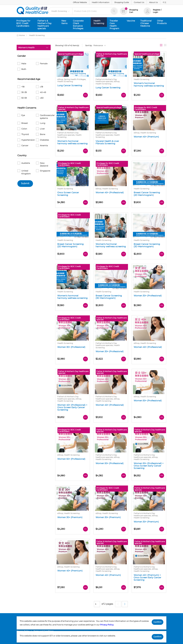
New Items (64, 22)
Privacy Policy (107, 625)
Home (21, 35)
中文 (165, 2)
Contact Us (139, 2)
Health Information (101, 2)
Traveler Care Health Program (114, 25)
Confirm (158, 622)
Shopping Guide (122, 2)
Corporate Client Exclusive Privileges (78, 25)
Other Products (162, 22)
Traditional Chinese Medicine (146, 23)
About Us (153, 2)
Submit (25, 183)
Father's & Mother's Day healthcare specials (45, 25)
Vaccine (131, 21)
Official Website (80, 2)
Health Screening (99, 22)
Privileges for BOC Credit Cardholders (23, 23)
